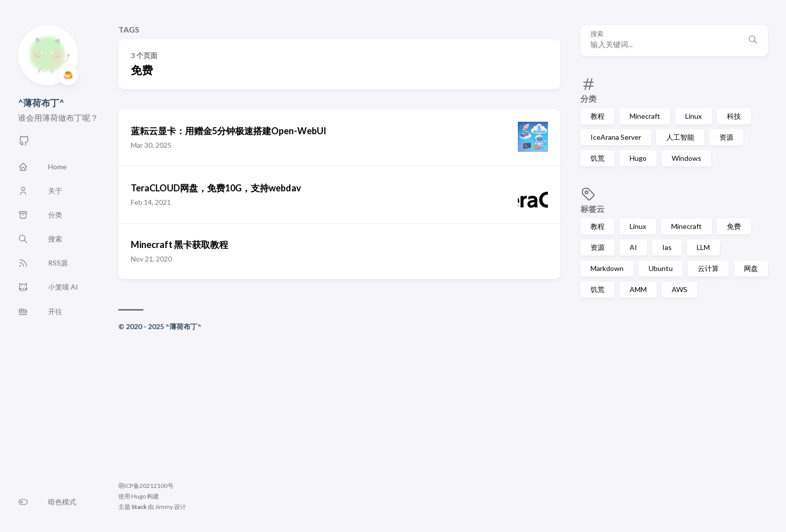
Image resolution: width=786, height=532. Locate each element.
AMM (638, 289)
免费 (734, 226)
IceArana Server (616, 137)
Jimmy (164, 507)
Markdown (607, 268)
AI (633, 247)
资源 (726, 137)
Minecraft (645, 116)
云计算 (708, 268)
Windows (686, 158)
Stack (139, 507)
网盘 (751, 268)
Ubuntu (661, 268)
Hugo (638, 158)
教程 (598, 116)
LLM (703, 247)
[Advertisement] (339, 408)
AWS (679, 289)
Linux (694, 116)
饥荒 (598, 158)
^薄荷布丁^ (41, 103)
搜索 (597, 34)
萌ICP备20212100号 (146, 486)
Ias (667, 247)
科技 (734, 116)
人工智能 (680, 137)
